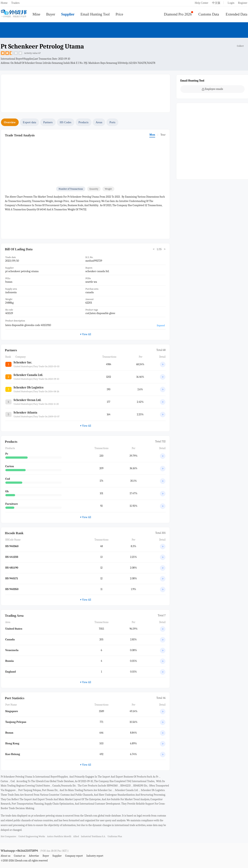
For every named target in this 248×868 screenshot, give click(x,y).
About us (6, 856)
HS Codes (66, 122)
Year (163, 135)
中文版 (216, 3)
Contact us (20, 856)
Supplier (68, 14)
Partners (48, 122)
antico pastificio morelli (59, 836)
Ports (112, 122)
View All (85, 334)
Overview (10, 122)
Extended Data (237, 14)
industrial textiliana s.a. (93, 836)
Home (4, 3)
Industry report (95, 856)
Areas (99, 122)
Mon (152, 135)
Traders (15, 3)
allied (76, 836)
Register (243, 3)
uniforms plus (115, 836)
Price (119, 14)
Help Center (201, 3)
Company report (74, 856)
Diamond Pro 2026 (178, 14)
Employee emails (213, 89)
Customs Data (209, 14)
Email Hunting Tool (95, 14)
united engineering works (32, 836)
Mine (36, 14)
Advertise (34, 856)
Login (231, 3)
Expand (161, 325)
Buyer (51, 14)
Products (84, 122)
